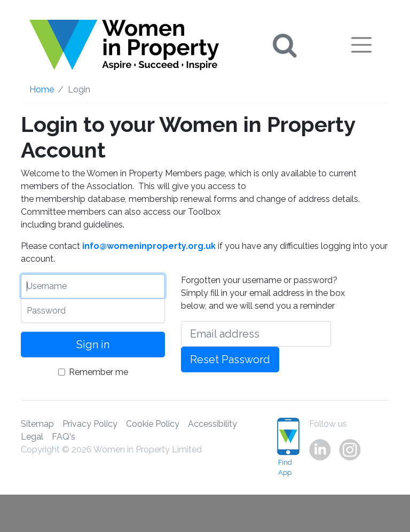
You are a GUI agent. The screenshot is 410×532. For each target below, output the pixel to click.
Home (42, 89)
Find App (285, 447)
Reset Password (230, 359)
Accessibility (212, 424)
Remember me (98, 372)
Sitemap (37, 424)
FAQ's (64, 437)
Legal (32, 437)
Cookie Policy (153, 424)
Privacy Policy (90, 424)
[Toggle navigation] (361, 45)
